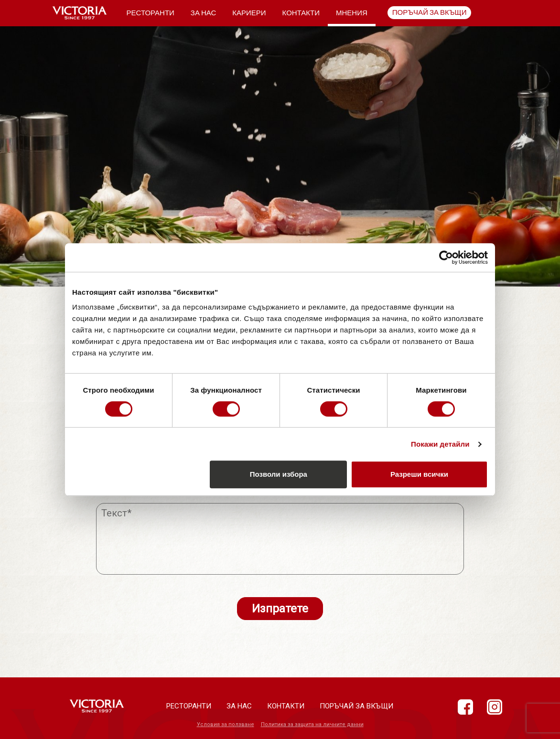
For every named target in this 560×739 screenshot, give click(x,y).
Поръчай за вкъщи (430, 12)
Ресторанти (151, 13)
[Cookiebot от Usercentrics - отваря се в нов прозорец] (446, 257)
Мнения (352, 13)
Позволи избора (279, 474)
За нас (203, 13)
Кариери (249, 13)
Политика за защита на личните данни (312, 724)
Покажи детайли (440, 444)
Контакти (301, 13)
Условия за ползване (226, 724)
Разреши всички (419, 474)
